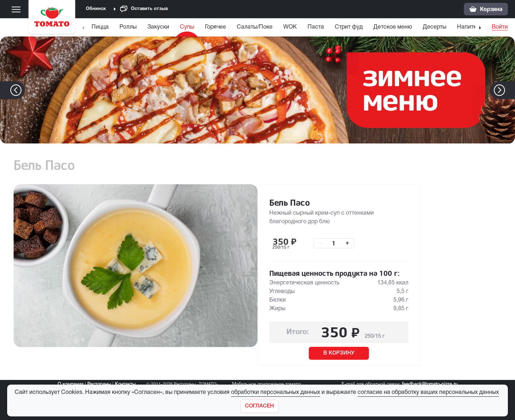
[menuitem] (101, 29)
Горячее (215, 27)
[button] (510, 90)
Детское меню (393, 27)
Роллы (128, 27)
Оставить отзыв (144, 9)
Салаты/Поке (255, 27)
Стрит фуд (349, 27)
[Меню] (16, 9)
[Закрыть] (259, 406)
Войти (500, 27)
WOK (290, 27)
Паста (316, 27)
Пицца (100, 27)
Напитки (468, 27)
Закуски (158, 27)
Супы (187, 27)
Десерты (435, 27)
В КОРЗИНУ (339, 353)
